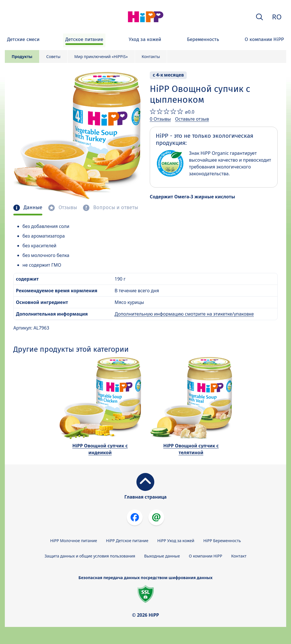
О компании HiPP (206, 556)
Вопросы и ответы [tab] (115, 208)
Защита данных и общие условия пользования (90, 556)
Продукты (22, 56)
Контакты (151, 56)
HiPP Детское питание (127, 541)
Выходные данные (162, 556)
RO (277, 17)
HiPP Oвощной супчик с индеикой (100, 449)
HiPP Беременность (222, 541)
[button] (259, 17)
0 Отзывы (160, 119)
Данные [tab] (32, 208)
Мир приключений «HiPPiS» (101, 56)
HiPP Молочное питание (73, 541)
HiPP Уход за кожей (176, 541)
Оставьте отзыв (192, 119)
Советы (53, 56)
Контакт (239, 556)
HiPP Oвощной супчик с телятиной (191, 449)
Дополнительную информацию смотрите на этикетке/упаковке (184, 314)
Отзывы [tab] (67, 208)
